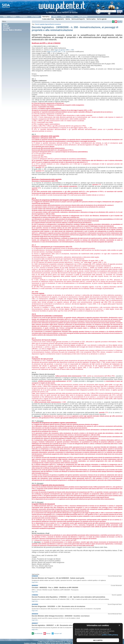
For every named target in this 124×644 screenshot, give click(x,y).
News (120, 576)
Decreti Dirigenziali (113, 604)
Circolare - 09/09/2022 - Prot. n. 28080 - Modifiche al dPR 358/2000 (55, 588)
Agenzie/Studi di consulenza (53, 24)
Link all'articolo (38, 633)
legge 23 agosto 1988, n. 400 (64, 50)
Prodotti (13, 17)
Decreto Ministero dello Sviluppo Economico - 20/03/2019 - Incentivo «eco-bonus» (61, 616)
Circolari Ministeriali (116, 586)
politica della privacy (110, 635)
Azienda (63, 17)
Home (5, 17)
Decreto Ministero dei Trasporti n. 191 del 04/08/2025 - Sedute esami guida (58, 578)
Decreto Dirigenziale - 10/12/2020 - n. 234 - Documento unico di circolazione (58, 606)
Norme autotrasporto (78, 19)
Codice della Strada (48, 19)
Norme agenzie (102, 19)
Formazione (23, 17)
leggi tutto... (35, 582)
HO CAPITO (98, 640)
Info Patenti (35, 17)
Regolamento (60, 19)
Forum (72, 17)
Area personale (83, 17)
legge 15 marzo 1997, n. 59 (56, 52)
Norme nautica (91, 19)
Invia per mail (58, 633)
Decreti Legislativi (40, 24)
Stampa (48, 633)
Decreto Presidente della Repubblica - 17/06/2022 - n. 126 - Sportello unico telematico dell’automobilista (68, 597)
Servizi (55, 17)
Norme (68, 19)
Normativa (46, 17)
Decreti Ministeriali (113, 576)
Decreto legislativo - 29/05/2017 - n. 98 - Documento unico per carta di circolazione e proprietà (65, 625)
